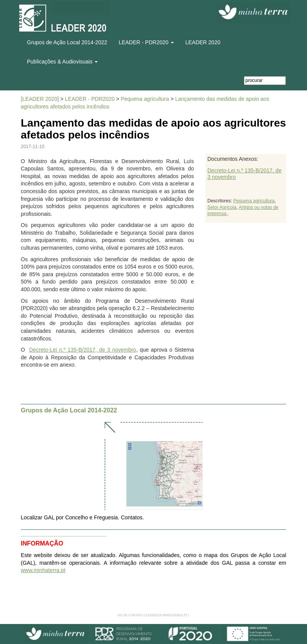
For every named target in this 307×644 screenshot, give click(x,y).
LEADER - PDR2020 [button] (146, 42)
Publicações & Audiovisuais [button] (62, 62)
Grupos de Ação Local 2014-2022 (67, 42)
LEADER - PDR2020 (90, 99)
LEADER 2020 (203, 42)
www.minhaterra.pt (43, 570)
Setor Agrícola (222, 207)
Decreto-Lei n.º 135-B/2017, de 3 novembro (83, 350)
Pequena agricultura (145, 99)
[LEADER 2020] (40, 99)
